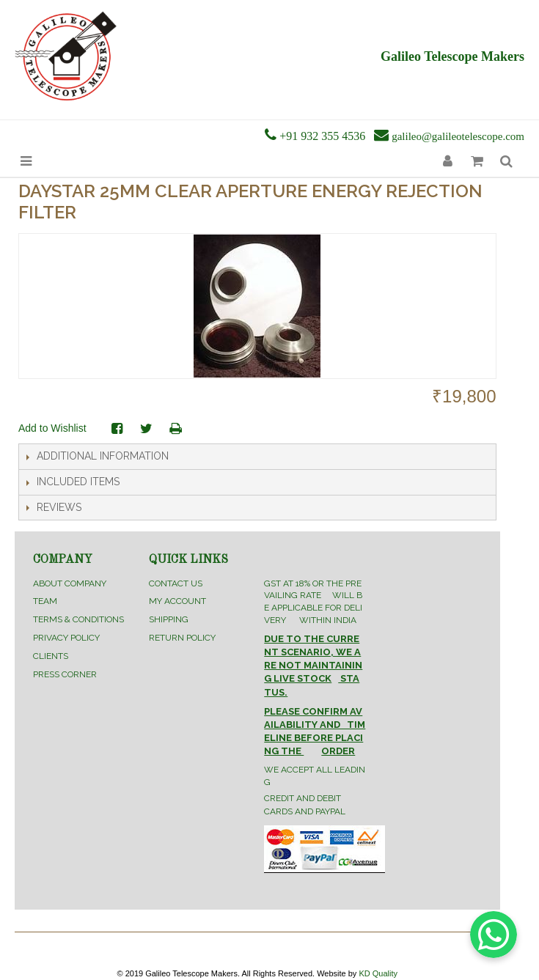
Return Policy (182, 638)
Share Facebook (117, 429)
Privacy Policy (66, 638)
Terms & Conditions (78, 619)
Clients (51, 656)
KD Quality (378, 973)
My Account (177, 601)
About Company (70, 583)
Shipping (169, 619)
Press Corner (65, 674)
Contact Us (176, 583)
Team (45, 601)
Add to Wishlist (52, 428)
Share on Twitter (147, 429)
